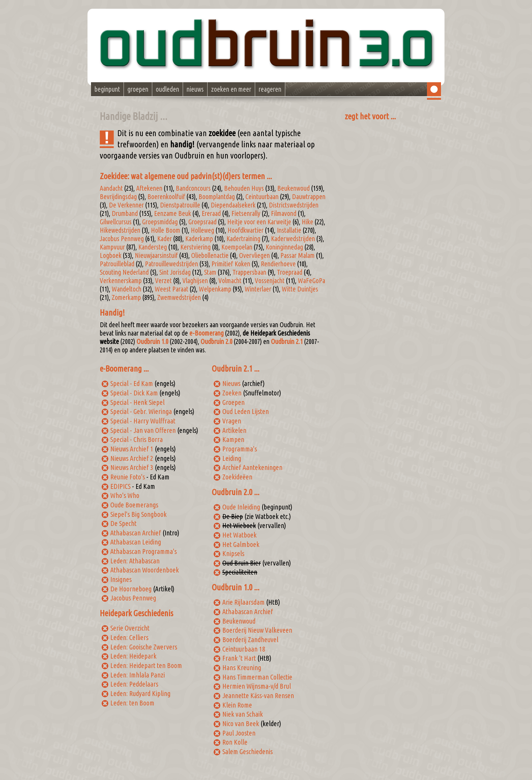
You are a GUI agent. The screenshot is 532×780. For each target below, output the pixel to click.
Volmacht (230, 281)
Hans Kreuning (242, 667)
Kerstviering (195, 247)
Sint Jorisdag (175, 272)
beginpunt (107, 89)
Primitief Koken (231, 264)
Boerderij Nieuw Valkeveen (257, 630)
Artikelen (234, 430)
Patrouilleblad (117, 264)
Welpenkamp (215, 289)
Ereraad (211, 213)
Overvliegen (254, 255)
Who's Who (125, 495)
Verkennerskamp (121, 281)
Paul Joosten (239, 733)
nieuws (195, 89)
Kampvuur (112, 247)
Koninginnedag (284, 247)
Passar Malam (297, 255)
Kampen (233, 439)
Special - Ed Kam (132, 383)
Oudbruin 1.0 (152, 342)
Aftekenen (149, 188)
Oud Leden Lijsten (246, 411)
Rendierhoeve (278, 264)
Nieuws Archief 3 (132, 467)
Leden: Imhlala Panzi (138, 675)
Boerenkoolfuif (166, 197)
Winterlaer (258, 289)
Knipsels (233, 553)
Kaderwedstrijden (293, 239)
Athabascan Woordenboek (145, 570)
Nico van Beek (241, 723)
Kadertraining (243, 239)
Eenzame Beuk (173, 213)
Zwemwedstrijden (179, 297)
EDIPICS (120, 486)
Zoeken (232, 393)
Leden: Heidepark (133, 656)
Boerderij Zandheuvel (250, 640)
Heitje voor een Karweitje (259, 222)
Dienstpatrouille (180, 205)
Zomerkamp (126, 297)
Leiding (232, 458)
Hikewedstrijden (120, 230)
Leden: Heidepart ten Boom (146, 665)
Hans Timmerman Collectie (257, 677)
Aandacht (111, 188)
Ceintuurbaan (262, 197)
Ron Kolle (235, 742)
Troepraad (290, 272)
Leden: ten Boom (132, 703)
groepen (138, 89)
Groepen (233, 402)
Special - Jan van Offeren (143, 430)
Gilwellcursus (116, 222)
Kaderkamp (199, 239)
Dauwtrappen (309, 197)
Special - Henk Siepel (137, 402)
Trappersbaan (249, 272)
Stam (210, 272)
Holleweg (202, 230)
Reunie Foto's (128, 477)
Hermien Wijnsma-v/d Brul (257, 686)
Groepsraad (202, 222)
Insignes (121, 579)
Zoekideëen (237, 477)
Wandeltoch (127, 289)
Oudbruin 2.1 (287, 342)
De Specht (123, 523)
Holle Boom (166, 230)
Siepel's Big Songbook (138, 514)
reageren (270, 89)
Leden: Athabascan (135, 561)
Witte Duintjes (300, 289)
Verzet (163, 281)
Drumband (125, 213)
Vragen (232, 421)
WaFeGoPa (311, 281)
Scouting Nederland (124, 272)
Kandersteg (153, 247)
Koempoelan (237, 247)
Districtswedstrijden (294, 205)
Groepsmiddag (160, 222)
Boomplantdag (217, 197)
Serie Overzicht (130, 628)
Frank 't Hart (239, 658)
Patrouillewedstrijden (171, 264)
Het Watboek (239, 535)
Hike (307, 222)
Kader (164, 239)
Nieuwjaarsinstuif (156, 255)
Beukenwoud (293, 188)
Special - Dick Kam (134, 393)
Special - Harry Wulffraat (143, 421)
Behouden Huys (244, 188)
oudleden (167, 89)
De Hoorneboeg (131, 589)
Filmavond (284, 213)
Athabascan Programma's (143, 551)
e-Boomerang (206, 333)
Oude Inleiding (241, 507)
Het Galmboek (241, 544)
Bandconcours (193, 188)
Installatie (289, 230)
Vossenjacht (270, 281)
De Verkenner (126, 205)
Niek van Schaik (243, 714)
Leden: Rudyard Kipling (140, 693)
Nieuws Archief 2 (132, 458)
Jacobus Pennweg (122, 239)
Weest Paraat (171, 289)
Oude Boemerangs (134, 505)
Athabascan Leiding (136, 542)
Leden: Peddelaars (134, 684)
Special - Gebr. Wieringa (141, 411)
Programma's (240, 449)
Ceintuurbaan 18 (244, 649)
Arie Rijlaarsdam (243, 602)
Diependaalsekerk (233, 205)
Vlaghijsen (195, 281)
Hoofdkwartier (246, 230)
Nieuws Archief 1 (132, 449)
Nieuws (231, 383)
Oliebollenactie (210, 255)
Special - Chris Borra (136, 439)
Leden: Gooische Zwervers (144, 647)
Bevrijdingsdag (118, 197)
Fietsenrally (246, 213)
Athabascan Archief (136, 533)
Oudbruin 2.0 (216, 342)
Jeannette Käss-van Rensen (258, 695)
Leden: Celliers (129, 637)
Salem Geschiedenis (247, 751)
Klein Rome (237, 705)
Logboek (111, 255)
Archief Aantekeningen (252, 467)
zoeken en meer (231, 89)
